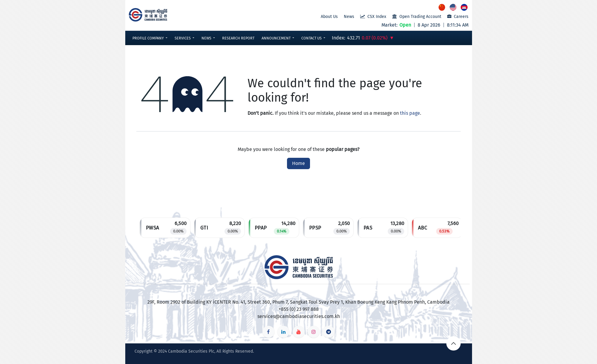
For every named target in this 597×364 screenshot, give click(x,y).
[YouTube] (299, 332)
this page (410, 113)
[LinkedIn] (283, 332)
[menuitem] (442, 7)
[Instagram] (314, 332)
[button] (150, 38)
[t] (329, 332)
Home (298, 163)
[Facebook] (268, 332)
